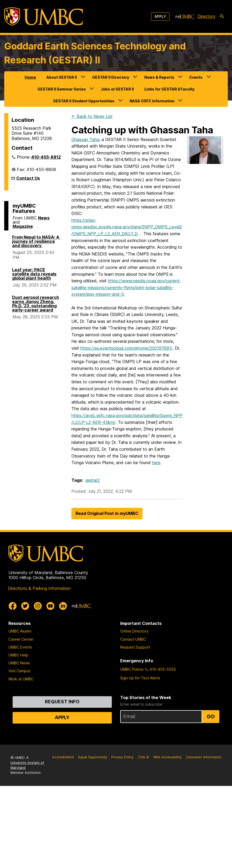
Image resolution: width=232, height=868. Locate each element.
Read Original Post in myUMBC (107, 513)
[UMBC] (44, 16)
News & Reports (159, 77)
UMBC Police (131, 669)
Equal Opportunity (93, 757)
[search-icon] (222, 17)
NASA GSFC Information (152, 101)
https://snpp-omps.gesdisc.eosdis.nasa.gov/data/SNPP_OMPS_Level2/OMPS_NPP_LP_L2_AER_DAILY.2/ (127, 227)
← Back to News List (92, 116)
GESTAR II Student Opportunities (84, 101)
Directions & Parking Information (39, 588)
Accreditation (63, 757)
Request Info (62, 702)
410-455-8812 (46, 157)
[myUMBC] (185, 17)
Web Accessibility (167, 757)
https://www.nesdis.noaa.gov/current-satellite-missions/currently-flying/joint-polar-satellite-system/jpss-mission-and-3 (126, 287)
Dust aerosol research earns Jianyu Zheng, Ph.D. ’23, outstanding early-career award (36, 304)
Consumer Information (204, 757)
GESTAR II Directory (111, 77)
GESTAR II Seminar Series (62, 89)
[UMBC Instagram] (38, 606)
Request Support (135, 647)
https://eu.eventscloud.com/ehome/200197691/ (126, 348)
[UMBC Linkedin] (63, 606)
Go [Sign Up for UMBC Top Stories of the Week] (211, 716)
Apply (160, 16)
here (156, 463)
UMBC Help (18, 655)
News (44, 218)
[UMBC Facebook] (13, 606)
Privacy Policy (122, 757)
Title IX (143, 757)
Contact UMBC (133, 639)
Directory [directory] (207, 16)
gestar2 (93, 480)
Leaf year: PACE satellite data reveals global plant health (34, 274)
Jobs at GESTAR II (117, 89)
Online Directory (134, 631)
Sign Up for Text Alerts (140, 678)
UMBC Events (20, 647)
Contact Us (28, 178)
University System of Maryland (27, 765)
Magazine (23, 226)
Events (196, 77)
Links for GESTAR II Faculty (169, 89)
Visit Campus (19, 671)
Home (30, 77)
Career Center (21, 639)
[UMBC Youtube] (50, 606)
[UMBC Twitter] (25, 606)
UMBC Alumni (20, 631)
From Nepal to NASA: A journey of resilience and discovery (36, 241)
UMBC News (19, 663)
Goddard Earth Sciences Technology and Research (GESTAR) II (95, 53)
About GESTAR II (62, 77)
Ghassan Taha (85, 139)
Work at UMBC (21, 679)
